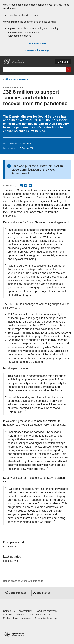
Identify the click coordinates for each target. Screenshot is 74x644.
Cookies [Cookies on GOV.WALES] (7, 615)
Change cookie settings (37, 50)
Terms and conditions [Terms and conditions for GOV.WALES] (39, 615)
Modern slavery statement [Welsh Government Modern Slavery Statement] (17, 618)
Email (30, 186)
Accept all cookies (37, 43)
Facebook (26, 186)
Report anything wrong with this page (23, 581)
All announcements (17, 79)
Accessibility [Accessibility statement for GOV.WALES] (25, 611)
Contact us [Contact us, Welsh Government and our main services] (9, 611)
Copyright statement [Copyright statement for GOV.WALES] (47, 611)
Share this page (18, 593)
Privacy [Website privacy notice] (20, 615)
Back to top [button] (44, 593)
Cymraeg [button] (63, 62)
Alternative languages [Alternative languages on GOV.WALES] (47, 618)
